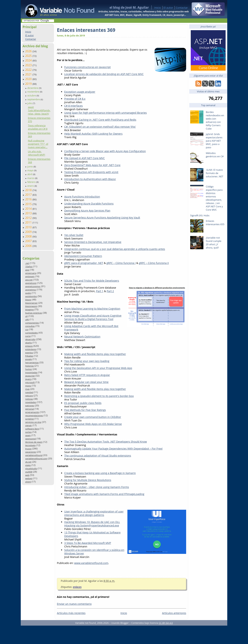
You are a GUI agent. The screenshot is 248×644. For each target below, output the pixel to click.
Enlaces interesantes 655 (215, 223)
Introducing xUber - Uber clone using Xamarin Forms (97, 487)
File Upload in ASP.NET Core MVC (85, 158)
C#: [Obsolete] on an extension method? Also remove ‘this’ (100, 127)
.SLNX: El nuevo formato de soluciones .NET (214, 173)
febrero (32, 182)
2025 (29, 56)
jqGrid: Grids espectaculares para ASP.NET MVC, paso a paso (214, 141)
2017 (29, 195)
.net (27, 263)
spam (28, 435)
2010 (29, 227)
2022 (29, 70)
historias (29, 366)
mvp (27, 389)
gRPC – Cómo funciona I (121, 263)
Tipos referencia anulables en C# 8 (38, 127)
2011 (29, 222)
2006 (29, 246)
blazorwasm (31, 306)
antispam (30, 276)
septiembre (34, 99)
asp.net (29, 280)
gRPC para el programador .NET (84, 263)
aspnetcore (31, 283)
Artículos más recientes (71, 613)
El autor (168, 8)
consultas (30, 326)
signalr (28, 425)
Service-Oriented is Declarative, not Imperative (93, 242)
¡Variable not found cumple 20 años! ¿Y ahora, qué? (213, 243)
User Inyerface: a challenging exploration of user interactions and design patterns (94, 513)
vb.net (28, 462)
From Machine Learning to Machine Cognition (92, 309)
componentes (32, 323)
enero (31, 186)
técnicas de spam (34, 442)
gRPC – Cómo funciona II (154, 263)
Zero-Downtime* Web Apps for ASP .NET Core (92, 165)
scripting (29, 419)
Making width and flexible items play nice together (95, 354)
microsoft (30, 382)
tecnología (30, 445)
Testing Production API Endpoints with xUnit (91, 172)
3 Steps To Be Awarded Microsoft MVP (88, 543)
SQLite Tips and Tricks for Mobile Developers (92, 281)
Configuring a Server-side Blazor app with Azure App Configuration (105, 151)
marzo (31, 178)
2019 (29, 84)
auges (28, 293)
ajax (27, 270)
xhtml (28, 482)
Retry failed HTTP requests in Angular (87, 375)
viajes (28, 465)
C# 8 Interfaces (74, 106)
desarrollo (30, 339)
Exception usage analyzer (80, 92)
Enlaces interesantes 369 (86, 30)
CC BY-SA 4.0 (166, 623)
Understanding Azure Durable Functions (89, 204)
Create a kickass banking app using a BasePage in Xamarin (100, 473)
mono (28, 386)
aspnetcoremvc (33, 286)
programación (32, 412)
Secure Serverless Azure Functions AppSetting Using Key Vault (102, 218)
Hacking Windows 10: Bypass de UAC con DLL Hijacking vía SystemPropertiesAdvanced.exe (92, 524)
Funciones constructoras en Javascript (87, 67)
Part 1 (100, 291)
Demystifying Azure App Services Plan (87, 211)
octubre (32, 95)
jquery (28, 379)
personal (30, 409)
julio (30, 103)
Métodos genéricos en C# (215, 155)
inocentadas (31, 372)
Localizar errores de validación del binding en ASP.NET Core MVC (104, 74)
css (27, 329)
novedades (31, 402)
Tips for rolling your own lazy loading (87, 361)
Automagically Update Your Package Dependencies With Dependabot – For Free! (113, 449)
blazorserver (31, 303)
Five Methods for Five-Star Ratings (85, 410)
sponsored (30, 439)
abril (30, 174)
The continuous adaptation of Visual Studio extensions (98, 456)
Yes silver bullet (74, 235)
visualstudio (31, 468)
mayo (31, 170)
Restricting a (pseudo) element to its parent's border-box (99, 396)
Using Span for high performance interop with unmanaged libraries (105, 113)
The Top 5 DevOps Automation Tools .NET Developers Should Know (106, 442)
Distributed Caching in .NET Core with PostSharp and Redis (100, 120)
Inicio (158, 8)
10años (29, 266)
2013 (29, 213)
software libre (32, 429)
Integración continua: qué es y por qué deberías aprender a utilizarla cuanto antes (115, 249)
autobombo (31, 296)
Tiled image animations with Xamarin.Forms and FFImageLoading (104, 494)
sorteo (28, 432)
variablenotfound (34, 455)
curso (28, 336)
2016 (29, 199)
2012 (29, 218)
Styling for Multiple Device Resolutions (88, 480)
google (28, 359)
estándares (31, 349)
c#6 (27, 319)
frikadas (29, 356)
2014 (29, 209)
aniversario (31, 273)
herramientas (32, 362)
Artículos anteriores (174, 613)
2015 (29, 204)
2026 (29, 51)
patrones (30, 406)
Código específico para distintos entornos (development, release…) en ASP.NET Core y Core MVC (214, 198)
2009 (29, 232)
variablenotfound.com (36, 458)
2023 (29, 65)
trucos (28, 449)
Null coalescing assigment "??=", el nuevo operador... (38, 144)
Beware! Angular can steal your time (86, 382)
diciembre (33, 88)
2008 (29, 236)
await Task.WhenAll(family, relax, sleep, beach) (39, 110)
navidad (29, 392)
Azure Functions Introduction (82, 197)
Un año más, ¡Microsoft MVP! (37, 153)
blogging (29, 309)
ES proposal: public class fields (83, 403)
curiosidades (31, 333)
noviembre (34, 92)
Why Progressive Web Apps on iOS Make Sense (93, 424)
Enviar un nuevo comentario (74, 604)
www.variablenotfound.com (91, 563)
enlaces (29, 346)
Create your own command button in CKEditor (93, 417)
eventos (29, 353)
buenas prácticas (34, 313)
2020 (29, 79)
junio (30, 166)
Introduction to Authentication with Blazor (90, 179)
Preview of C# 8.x (75, 99)
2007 (29, 241)
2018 (29, 190)
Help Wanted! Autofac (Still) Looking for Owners (93, 134)
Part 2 (110, 291)
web (27, 475)
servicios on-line (33, 422)
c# (26, 316)
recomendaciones (34, 415)
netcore (29, 396)
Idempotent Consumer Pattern (83, 256)
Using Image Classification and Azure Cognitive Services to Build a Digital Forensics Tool (93, 317)
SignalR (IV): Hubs (200, 215)
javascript (30, 376)
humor (29, 369)
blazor (28, 300)
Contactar (182, 8)
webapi (29, 478)
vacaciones (31, 452)
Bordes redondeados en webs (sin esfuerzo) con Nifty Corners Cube (215, 120)
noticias (29, 399)
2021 (29, 74)
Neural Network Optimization (82, 337)
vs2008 (29, 472)
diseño (28, 343)
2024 (29, 60)
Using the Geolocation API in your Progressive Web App (98, 368)
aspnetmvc (31, 290)
